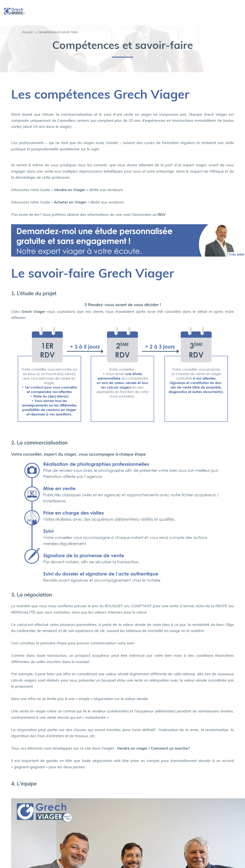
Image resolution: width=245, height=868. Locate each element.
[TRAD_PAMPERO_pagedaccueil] (15, 15)
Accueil (28, 32)
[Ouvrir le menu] (238, 13)
